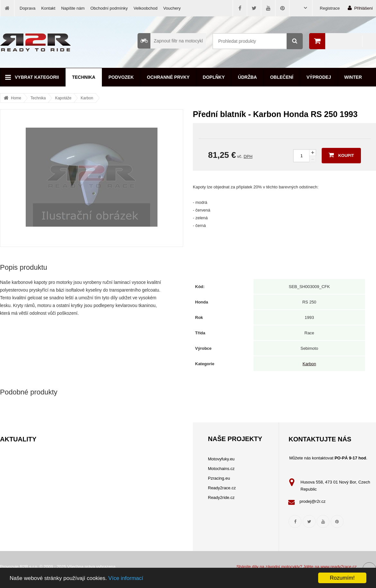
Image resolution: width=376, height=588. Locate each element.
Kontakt (48, 8)
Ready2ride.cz (221, 498)
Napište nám (73, 8)
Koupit (341, 155)
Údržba (247, 77)
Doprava (27, 8)
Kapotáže (63, 98)
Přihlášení (360, 8)
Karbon (87, 98)
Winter (353, 77)
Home (16, 98)
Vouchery (172, 8)
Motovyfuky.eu (221, 459)
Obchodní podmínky (109, 8)
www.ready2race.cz (339, 567)
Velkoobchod (146, 8)
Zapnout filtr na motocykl (170, 41)
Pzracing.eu (219, 478)
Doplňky (214, 77)
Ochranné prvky (168, 77)
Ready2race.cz (222, 488)
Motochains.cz (221, 469)
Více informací (126, 578)
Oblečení (282, 77)
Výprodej (319, 77)
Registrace (330, 8)
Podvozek (121, 77)
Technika (84, 77)
